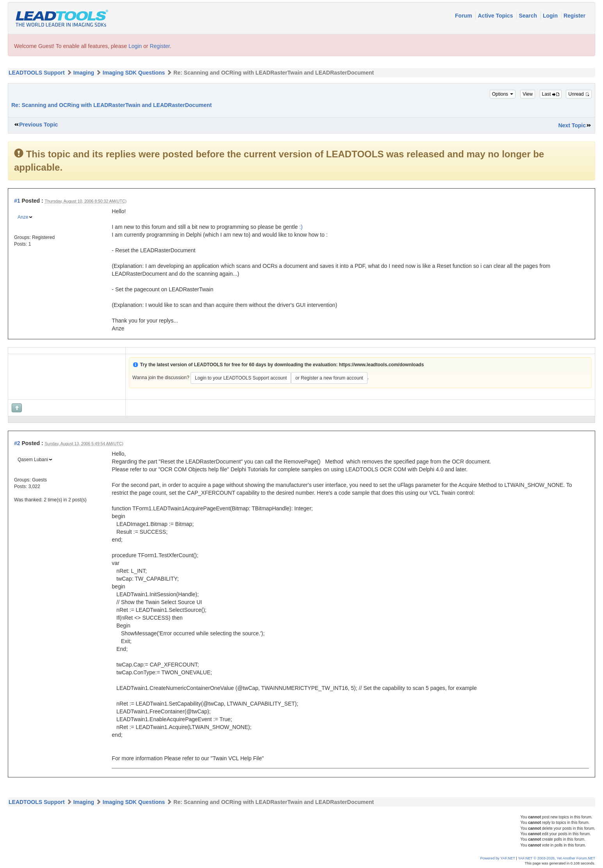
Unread (579, 94)
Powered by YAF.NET (498, 858)
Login (551, 16)
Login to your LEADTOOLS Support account (241, 378)
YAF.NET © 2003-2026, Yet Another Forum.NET (557, 858)
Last (551, 94)
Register (574, 16)
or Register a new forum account (329, 378)
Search (529, 16)
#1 (17, 201)
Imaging (84, 73)
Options (503, 94)
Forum (464, 16)
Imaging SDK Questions (134, 73)
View (528, 94)
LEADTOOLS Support (37, 73)
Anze (23, 217)
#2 (17, 443)
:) (301, 227)
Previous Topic (38, 125)
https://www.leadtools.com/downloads (382, 365)
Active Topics (496, 16)
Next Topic (572, 125)
